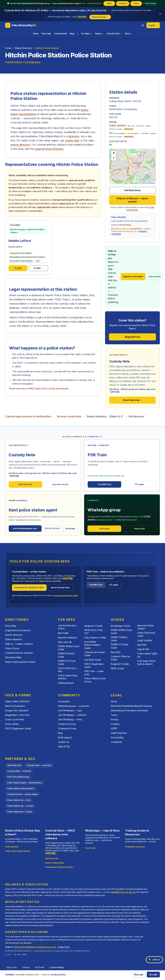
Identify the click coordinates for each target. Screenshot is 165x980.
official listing (125, 225)
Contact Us (64, 742)
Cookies (115, 724)
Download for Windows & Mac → (60, 867)
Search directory (97, 416)
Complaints (116, 742)
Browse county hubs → (71, 416)
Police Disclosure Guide (146, 634)
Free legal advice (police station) (146, 662)
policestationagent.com (25, 528)
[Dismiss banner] (160, 14)
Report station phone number (20, 662)
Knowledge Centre (121, 626)
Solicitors (123, 3)
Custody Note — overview (39, 765)
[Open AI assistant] (154, 960)
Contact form (64, 947)
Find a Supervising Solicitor (68, 677)
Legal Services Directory (49, 149)
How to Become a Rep (67, 670)
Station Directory (23, 48)
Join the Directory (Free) (67, 627)
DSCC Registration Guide (94, 665)
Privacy (115, 720)
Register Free (133, 337)
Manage (139, 974)
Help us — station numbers (19, 644)
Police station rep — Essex (20, 812)
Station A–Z (116, 416)
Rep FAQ (142, 645)
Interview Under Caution (146, 627)
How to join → (91, 848)
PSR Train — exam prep (94, 673)
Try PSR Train (104, 484)
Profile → (38, 268)
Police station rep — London (20, 806)
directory (74, 136)
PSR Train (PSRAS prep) (18, 777)
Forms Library (12, 724)
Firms (136, 3)
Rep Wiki (116, 652)
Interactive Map (13, 657)
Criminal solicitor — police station (23, 794)
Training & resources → (136, 847)
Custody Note (60, 34)
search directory (20, 145)
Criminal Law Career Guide (95, 654)
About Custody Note (60, 588)
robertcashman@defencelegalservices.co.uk (35, 947)
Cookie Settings (57, 967)
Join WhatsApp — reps (70, 711)
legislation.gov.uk (120, 892)
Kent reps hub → (13, 847)
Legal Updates (145, 640)
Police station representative (21, 788)
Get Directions (133, 190)
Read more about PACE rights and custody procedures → (40, 388)
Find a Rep (46, 34)
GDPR (114, 729)
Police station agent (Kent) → (19, 851)
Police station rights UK (147, 655)
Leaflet (134, 183)
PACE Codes (117, 668)
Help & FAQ (143, 649)
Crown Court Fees (15, 720)
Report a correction (133, 276)
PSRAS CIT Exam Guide (67, 662)
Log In (153, 25)
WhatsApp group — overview (73, 706)
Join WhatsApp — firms (70, 720)
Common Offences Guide (121, 658)
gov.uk (132, 892)
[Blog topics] (78, 34)
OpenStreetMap (148, 183)
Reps (109, 3)
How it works (150, 3)
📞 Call (18, 268)
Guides (99, 34)
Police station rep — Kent (19, 800)
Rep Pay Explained (15, 706)
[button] (132, 167)
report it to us (66, 203)
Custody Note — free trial (19, 771)
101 (111, 133)
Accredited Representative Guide (92, 645)
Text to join (104, 529)
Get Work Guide (93, 660)
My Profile (63, 633)
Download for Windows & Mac (29, 588)
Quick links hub (14, 765)
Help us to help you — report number (132, 200)
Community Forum (67, 729)
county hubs (72, 140)
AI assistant (64, 702)
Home (36, 34)
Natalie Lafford (20, 241)
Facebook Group (67, 724)
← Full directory (135, 416)
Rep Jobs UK (65, 642)
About (114, 702)
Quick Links (12, 967)
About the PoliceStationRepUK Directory (132, 706)
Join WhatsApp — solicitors (72, 715)
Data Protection (119, 733)
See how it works (60, 484)
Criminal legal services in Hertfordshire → (30, 416)
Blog (72, 34)
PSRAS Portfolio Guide (66, 655)
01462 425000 (118, 126)
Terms (114, 715)
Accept (153, 974)
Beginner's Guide (93, 626)
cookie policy (58, 974)
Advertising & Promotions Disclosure (130, 711)
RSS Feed (40, 967)
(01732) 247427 (53, 528)
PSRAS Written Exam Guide (69, 648)
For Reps (87, 34)
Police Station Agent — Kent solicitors (25, 783)
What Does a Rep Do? (94, 632)
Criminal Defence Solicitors (19, 653)
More (129, 34)
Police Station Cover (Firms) (95, 680)
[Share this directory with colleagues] (143, 25)
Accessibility (117, 738)
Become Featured (67, 638)
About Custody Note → (56, 863)
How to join (139, 529)
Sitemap (26, 967)
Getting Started (66, 683)
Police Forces (12, 648)
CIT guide (139, 484)
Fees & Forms (114, 34)
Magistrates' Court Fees (17, 715)
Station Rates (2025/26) (17, 702)
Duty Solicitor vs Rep (95, 638)
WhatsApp (70, 528)
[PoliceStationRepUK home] (21, 25)
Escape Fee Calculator (17, 711)
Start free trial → (132, 400)
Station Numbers (14, 639)
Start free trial (25, 484)
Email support (65, 738)
